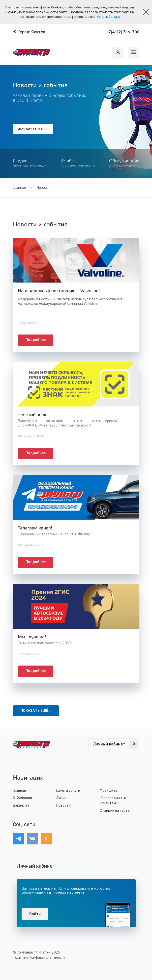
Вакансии (21, 805)
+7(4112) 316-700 (123, 32)
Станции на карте (115, 811)
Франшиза (108, 791)
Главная (19, 188)
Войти (35, 914)
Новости (63, 805)
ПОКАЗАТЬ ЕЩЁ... (36, 711)
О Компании (22, 798)
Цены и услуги (68, 791)
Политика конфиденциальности (39, 958)
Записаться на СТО (33, 129)
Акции (61, 798)
